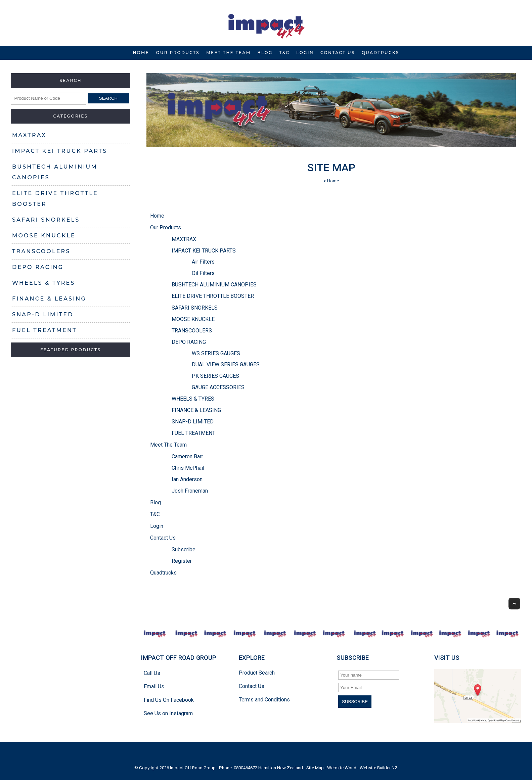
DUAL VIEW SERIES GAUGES (226, 364)
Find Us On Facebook (169, 700)
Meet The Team (228, 53)
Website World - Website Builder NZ (362, 768)
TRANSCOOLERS (41, 251)
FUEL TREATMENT (45, 330)
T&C (285, 53)
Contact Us (338, 53)
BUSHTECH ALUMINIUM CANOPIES (55, 172)
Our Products (178, 53)
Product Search (257, 673)
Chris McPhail (188, 468)
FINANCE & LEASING (49, 299)
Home (141, 53)
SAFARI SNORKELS (46, 220)
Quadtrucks (381, 53)
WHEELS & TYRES (44, 283)
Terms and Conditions (264, 700)
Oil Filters (203, 273)
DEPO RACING (38, 267)
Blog (265, 53)
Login (305, 53)
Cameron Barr (187, 456)
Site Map (315, 768)
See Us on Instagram (168, 713)
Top (514, 604)
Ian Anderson (187, 479)
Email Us (154, 686)
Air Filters (203, 262)
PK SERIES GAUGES (215, 376)
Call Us (152, 673)
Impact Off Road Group (193, 768)
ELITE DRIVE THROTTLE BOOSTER (55, 199)
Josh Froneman (190, 491)
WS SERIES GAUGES (216, 353)
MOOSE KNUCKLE (44, 236)
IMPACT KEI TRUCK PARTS (60, 151)
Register (182, 561)
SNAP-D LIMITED (43, 314)
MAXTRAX (29, 135)
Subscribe (184, 549)
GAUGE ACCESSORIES (218, 387)
